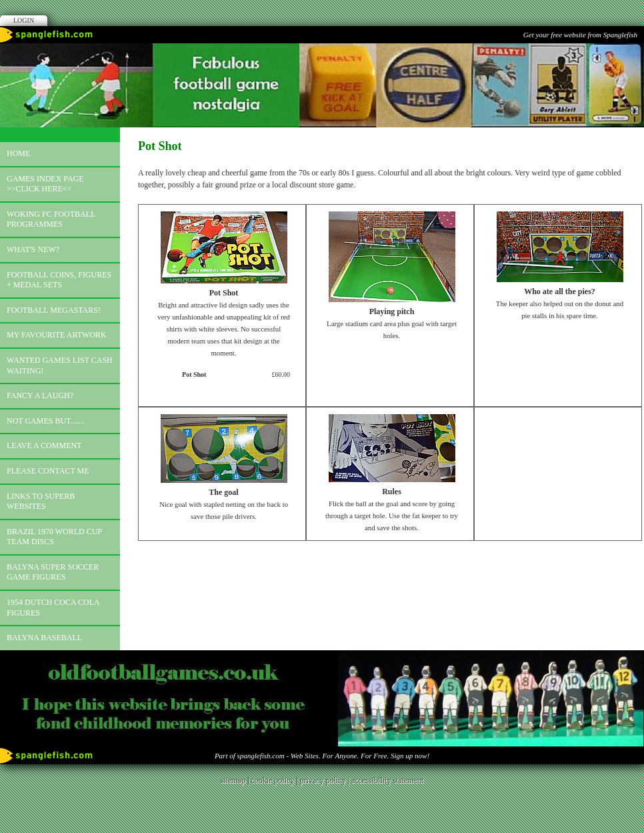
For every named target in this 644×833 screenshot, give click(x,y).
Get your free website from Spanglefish (580, 35)
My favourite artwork (57, 335)
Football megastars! (54, 310)
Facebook (322, 12)
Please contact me (48, 471)
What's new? (33, 249)
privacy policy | (326, 780)
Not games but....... (46, 421)
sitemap (233, 780)
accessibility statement (387, 780)
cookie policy (272, 780)
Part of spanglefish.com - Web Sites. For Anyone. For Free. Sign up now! (322, 756)
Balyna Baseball (44, 638)
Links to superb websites (41, 502)
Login (24, 20)
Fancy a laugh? (40, 395)
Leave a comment (44, 446)
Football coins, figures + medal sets (59, 280)
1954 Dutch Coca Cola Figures (53, 608)
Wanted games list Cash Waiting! (60, 365)
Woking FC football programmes (51, 219)
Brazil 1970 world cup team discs (54, 537)
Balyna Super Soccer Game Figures (53, 572)
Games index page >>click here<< (45, 184)
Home (18, 153)
